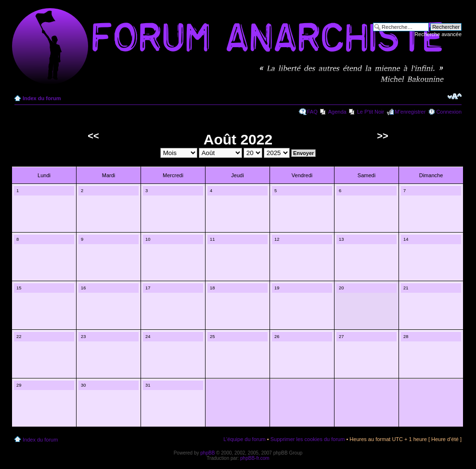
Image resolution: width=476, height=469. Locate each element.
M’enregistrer (410, 112)
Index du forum (42, 98)
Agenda (337, 112)
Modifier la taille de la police (455, 96)
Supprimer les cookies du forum (308, 439)
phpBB (207, 453)
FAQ (312, 112)
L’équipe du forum (244, 439)
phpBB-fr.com (255, 458)
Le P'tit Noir (371, 112)
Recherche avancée (438, 34)
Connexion (449, 112)
